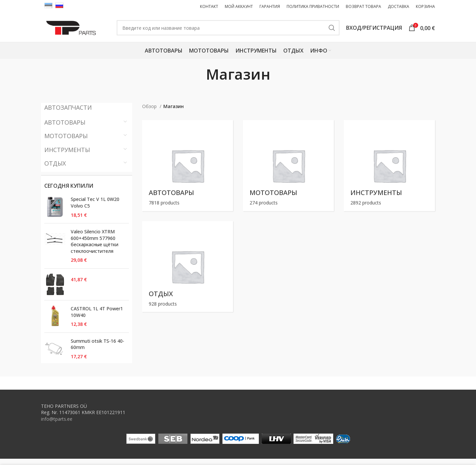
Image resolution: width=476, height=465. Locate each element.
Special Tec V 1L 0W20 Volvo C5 (95, 209)
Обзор (150, 113)
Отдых (55, 170)
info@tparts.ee (57, 425)
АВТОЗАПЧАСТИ (68, 114)
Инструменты (67, 156)
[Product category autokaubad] (188, 172)
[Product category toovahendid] (389, 172)
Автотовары (65, 129)
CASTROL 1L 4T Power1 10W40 (97, 318)
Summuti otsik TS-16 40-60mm (98, 350)
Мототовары (66, 142)
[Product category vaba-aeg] (188, 273)
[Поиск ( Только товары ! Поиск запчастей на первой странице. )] (235, 31)
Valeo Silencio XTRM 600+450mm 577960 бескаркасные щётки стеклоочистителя (95, 248)
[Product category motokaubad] (288, 172)
